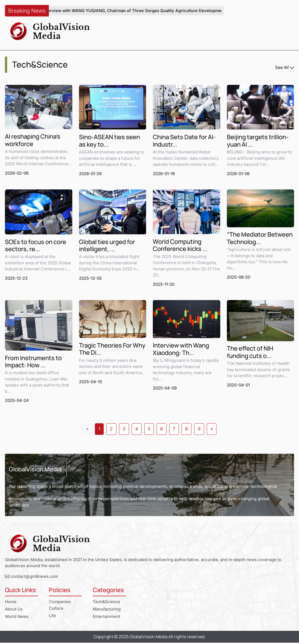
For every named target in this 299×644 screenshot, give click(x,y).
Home (11, 603)
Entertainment (106, 618)
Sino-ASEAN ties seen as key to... (109, 141)
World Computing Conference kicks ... (180, 246)
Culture (56, 609)
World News (17, 618)
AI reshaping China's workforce (33, 140)
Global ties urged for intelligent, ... (107, 246)
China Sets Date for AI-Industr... (184, 141)
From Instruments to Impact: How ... (33, 362)
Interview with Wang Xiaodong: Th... (181, 350)
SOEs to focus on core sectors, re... (36, 246)
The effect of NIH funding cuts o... (250, 353)
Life (53, 617)
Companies (60, 603)
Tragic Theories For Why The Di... (112, 350)
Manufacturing (107, 610)
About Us (14, 610)
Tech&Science (107, 603)
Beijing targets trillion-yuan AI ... (258, 141)
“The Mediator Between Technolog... (260, 239)
